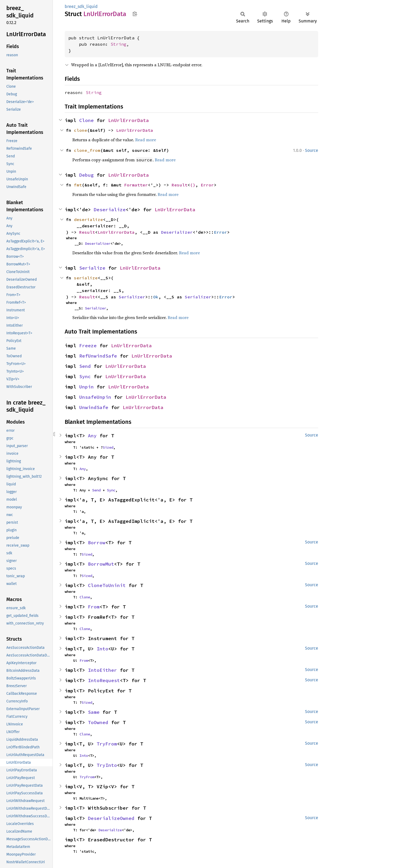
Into (102, 649)
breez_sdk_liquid (81, 6)
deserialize (88, 219)
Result (180, 185)
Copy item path (135, 14)
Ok (156, 297)
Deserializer (177, 232)
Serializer (132, 297)
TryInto (107, 765)
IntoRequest (104, 680)
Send (85, 366)
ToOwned (98, 722)
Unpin (86, 387)
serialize (86, 278)
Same (94, 712)
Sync (85, 376)
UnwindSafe (94, 407)
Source (312, 150)
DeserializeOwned (111, 818)
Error (207, 185)
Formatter (136, 185)
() (193, 185)
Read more (146, 140)
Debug (86, 175)
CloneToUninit (107, 585)
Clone (86, 120)
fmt (78, 185)
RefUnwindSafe (98, 356)
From (94, 607)
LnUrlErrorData (129, 120)
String (119, 44)
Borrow (97, 543)
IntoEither (102, 670)
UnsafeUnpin (95, 397)
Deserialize (110, 210)
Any (92, 436)
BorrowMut (101, 564)
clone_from (87, 150)
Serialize (92, 268)
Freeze (88, 346)
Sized (108, 447)
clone (81, 130)
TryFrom (107, 744)
